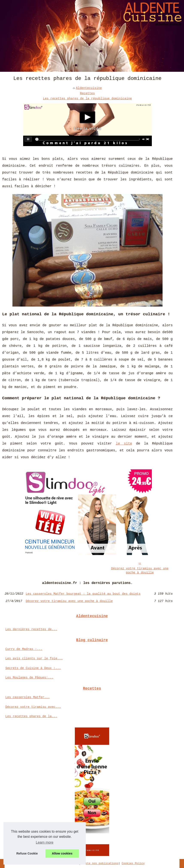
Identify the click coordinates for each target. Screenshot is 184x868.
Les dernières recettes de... (31, 629)
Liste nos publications (100, 863)
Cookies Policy (133, 863)
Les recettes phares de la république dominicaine (87, 99)
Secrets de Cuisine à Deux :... (33, 668)
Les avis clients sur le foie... (34, 658)
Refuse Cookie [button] (27, 853)
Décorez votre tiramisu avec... (33, 707)
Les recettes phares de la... (31, 716)
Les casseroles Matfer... (28, 697)
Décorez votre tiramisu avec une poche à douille (140, 571)
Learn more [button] (45, 842)
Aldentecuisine (89, 88)
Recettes (87, 93)
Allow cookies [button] (62, 853)
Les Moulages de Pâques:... (29, 678)
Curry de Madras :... (24, 649)
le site (124, 444)
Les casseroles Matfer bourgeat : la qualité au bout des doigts (83, 594)
